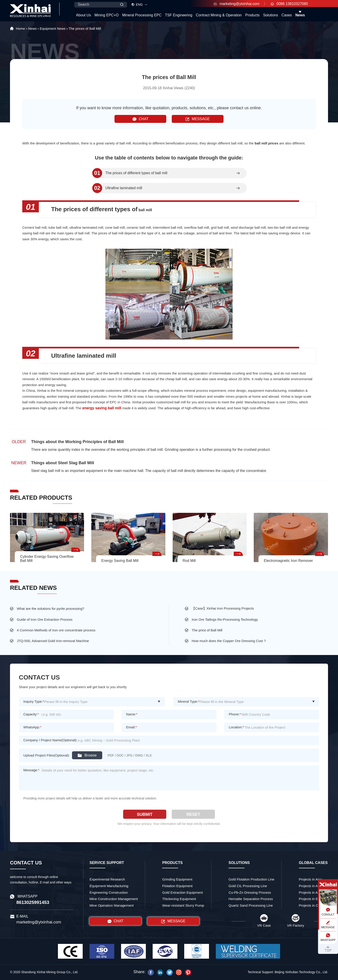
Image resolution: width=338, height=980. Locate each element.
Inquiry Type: (34, 701)
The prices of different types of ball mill (136, 173)
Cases (287, 15)
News (300, 15)
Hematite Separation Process (251, 899)
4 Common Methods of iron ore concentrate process (56, 630)
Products (252, 15)
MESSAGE (198, 119)
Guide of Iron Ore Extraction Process (45, 619)
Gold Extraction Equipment (182, 892)
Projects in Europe (313, 899)
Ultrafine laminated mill (124, 188)
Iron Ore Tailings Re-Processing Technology (225, 619)
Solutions (271, 15)
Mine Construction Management (114, 899)
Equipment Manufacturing (109, 886)
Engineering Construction (109, 892)
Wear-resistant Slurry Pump (183, 905)
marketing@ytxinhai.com (237, 4)
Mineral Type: (189, 701)
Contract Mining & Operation (219, 15)
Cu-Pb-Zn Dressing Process (250, 892)
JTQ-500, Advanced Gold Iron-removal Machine (53, 641)
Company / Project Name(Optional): (50, 740)
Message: (31, 770)
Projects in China (312, 905)
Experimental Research (107, 879)
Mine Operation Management (112, 905)
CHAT (140, 119)
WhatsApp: (32, 727)
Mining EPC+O (107, 15)
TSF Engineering (179, 15)
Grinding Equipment (177, 879)
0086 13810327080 (289, 4)
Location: (236, 727)
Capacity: (31, 714)
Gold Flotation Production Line (251, 879)
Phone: (235, 714)
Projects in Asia (311, 879)
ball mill (145, 210)
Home (20, 29)
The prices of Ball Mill (85, 29)
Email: (132, 727)
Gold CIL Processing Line (248, 886)
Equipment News (53, 29)
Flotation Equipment (177, 886)
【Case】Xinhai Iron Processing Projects (223, 608)
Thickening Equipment (179, 899)
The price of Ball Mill (207, 630)
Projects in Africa (312, 886)
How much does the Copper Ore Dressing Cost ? (229, 641)
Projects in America (313, 892)
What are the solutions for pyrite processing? (51, 609)
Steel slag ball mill (46, 471)
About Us (84, 15)
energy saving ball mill (102, 408)
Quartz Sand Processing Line (251, 905)
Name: (132, 714)
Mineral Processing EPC (142, 15)
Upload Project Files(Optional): (47, 755)
